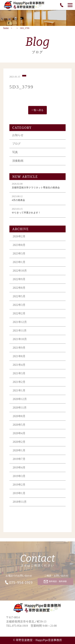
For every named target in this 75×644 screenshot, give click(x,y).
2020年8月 (19, 417)
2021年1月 (19, 391)
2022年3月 (19, 305)
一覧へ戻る (37, 111)
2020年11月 (20, 408)
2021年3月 (19, 374)
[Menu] (70, 5)
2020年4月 (19, 434)
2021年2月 (19, 383)
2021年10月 (20, 340)
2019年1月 (19, 494)
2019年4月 (19, 468)
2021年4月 (19, 365)
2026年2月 (19, 237)
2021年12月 (20, 323)
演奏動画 (18, 161)
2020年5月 (19, 425)
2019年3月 (19, 477)
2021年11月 (20, 331)
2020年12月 (20, 400)
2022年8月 (19, 288)
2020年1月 (19, 451)
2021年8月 (19, 357)
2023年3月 (19, 254)
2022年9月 (19, 280)
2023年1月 (19, 263)
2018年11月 (20, 502)
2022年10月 (20, 271)
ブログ (16, 144)
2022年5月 (19, 297)
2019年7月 (19, 460)
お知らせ (18, 136)
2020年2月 (19, 442)
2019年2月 (19, 485)
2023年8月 (19, 246)
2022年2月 (19, 314)
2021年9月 (19, 348)
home (6, 28)
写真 (15, 153)
